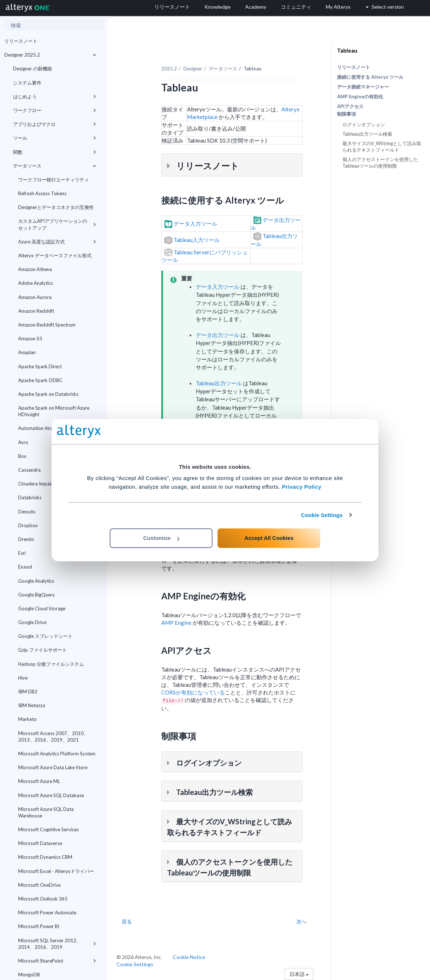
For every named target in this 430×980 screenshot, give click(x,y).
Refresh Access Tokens (42, 193)
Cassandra (29, 470)
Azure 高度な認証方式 (57, 242)
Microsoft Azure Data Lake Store (53, 767)
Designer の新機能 (33, 69)
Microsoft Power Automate (47, 913)
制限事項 (346, 114)
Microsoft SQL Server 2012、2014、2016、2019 (57, 944)
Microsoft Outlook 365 (43, 899)
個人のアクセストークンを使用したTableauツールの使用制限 (380, 163)
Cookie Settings (322, 515)
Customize (161, 538)
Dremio (26, 539)
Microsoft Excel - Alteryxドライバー (56, 871)
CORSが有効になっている (193, 692)
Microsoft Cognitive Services (48, 829)
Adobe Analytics (36, 283)
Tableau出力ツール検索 (367, 134)
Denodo (27, 512)
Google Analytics (36, 581)
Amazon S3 (30, 339)
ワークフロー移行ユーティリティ (54, 180)
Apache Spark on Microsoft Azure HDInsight (54, 411)
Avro (23, 442)
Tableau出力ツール (219, 383)
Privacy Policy (302, 487)
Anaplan (27, 352)
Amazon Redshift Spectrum (47, 325)
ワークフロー (55, 110)
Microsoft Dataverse (40, 843)
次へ (301, 922)
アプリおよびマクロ (55, 124)
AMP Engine (176, 623)
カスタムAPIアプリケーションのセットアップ (57, 224)
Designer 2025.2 (50, 55)
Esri (22, 553)
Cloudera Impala (36, 484)
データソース (55, 166)
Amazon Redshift (36, 311)
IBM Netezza (32, 705)
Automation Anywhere (42, 428)
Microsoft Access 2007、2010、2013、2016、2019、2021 (53, 737)
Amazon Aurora (35, 297)
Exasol (25, 567)
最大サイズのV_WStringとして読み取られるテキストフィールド (382, 147)
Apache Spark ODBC (40, 380)
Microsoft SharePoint (57, 961)
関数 (55, 152)
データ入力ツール (218, 287)
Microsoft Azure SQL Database (51, 795)
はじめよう (55, 97)
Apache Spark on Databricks (48, 394)
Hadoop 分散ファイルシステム (51, 664)
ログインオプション (364, 124)
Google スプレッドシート (45, 636)
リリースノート (21, 41)
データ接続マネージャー (363, 87)
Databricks (57, 497)
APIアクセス (350, 106)
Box (22, 456)
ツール (55, 138)
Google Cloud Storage (42, 608)
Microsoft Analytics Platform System (57, 754)
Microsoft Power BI (39, 926)
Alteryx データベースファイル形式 (55, 255)
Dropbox (28, 525)
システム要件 (27, 83)
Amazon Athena (35, 269)
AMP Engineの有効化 (360, 97)
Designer (193, 69)
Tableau (347, 50)
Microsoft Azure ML (39, 781)
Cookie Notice (189, 957)
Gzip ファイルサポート (42, 650)
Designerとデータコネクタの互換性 (56, 207)
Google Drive (32, 622)
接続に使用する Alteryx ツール (370, 77)
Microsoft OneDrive (39, 885)
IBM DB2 (28, 692)
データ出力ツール (218, 335)
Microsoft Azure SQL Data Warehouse (46, 812)
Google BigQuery (36, 595)
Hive (23, 678)
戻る (127, 922)
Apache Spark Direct (40, 366)
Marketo (27, 719)
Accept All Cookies (269, 538)
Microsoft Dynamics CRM (45, 857)
